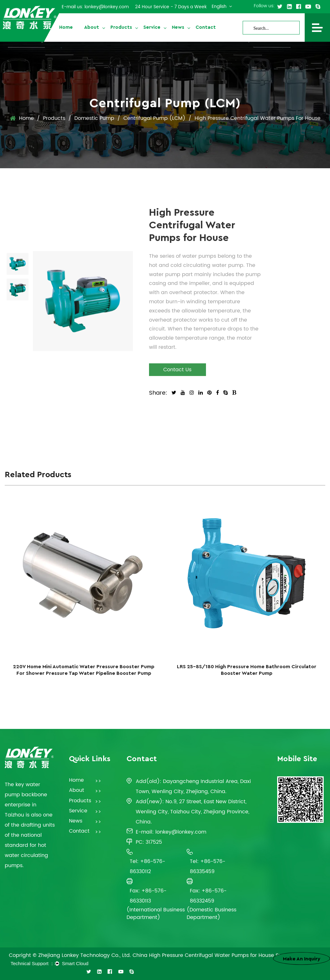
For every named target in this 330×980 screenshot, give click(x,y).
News (178, 27)
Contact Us (177, 370)
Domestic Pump (94, 118)
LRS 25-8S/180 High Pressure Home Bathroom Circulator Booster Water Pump (247, 670)
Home (66, 27)
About (92, 27)
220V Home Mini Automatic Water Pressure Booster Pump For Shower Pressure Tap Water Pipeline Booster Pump (84, 670)
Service (152, 27)
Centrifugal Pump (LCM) (154, 118)
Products (121, 27)
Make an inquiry (302, 959)
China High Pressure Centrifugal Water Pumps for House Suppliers (216, 955)
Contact (206, 27)
